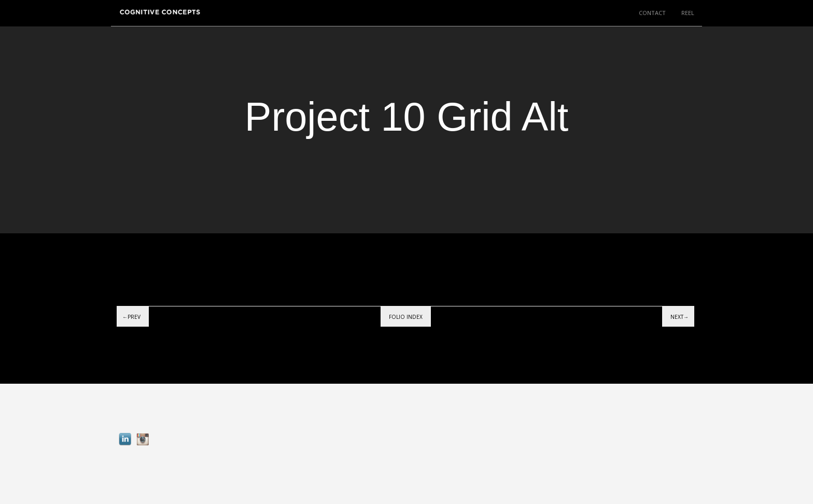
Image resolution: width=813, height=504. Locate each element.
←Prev (131, 317)
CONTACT (652, 13)
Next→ (679, 317)
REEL (688, 13)
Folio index (406, 317)
